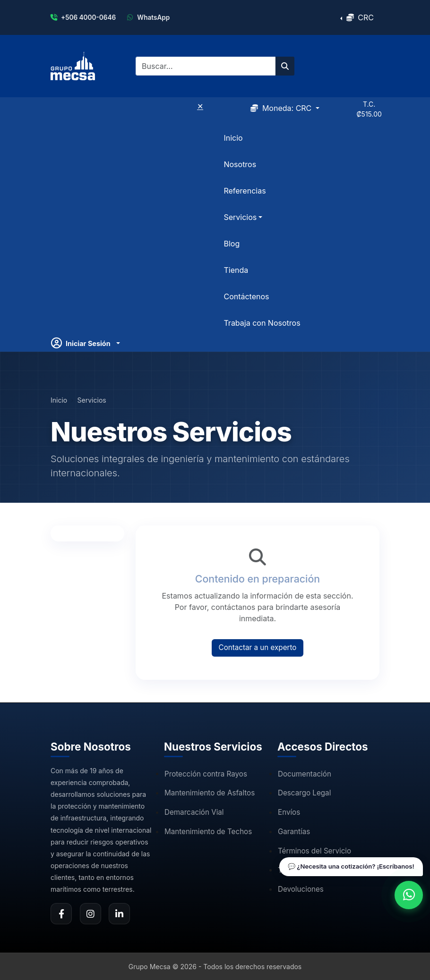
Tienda (236, 270)
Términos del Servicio (314, 851)
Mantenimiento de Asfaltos (210, 793)
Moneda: (282, 108)
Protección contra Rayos (206, 774)
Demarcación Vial (194, 812)
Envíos (289, 812)
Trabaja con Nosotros (262, 323)
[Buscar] (206, 66)
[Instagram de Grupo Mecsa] (90, 914)
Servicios (92, 400)
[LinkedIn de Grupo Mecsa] (119, 914)
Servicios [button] (240, 217)
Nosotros (240, 164)
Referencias (245, 191)
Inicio (233, 138)
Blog (232, 244)
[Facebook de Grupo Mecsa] (61, 914)
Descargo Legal (304, 793)
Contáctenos (246, 296)
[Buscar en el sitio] (285, 66)
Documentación (305, 774)
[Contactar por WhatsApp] (409, 895)
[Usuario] (86, 343)
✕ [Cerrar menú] (200, 106)
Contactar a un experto (258, 647)
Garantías (294, 832)
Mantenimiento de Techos (208, 832)
